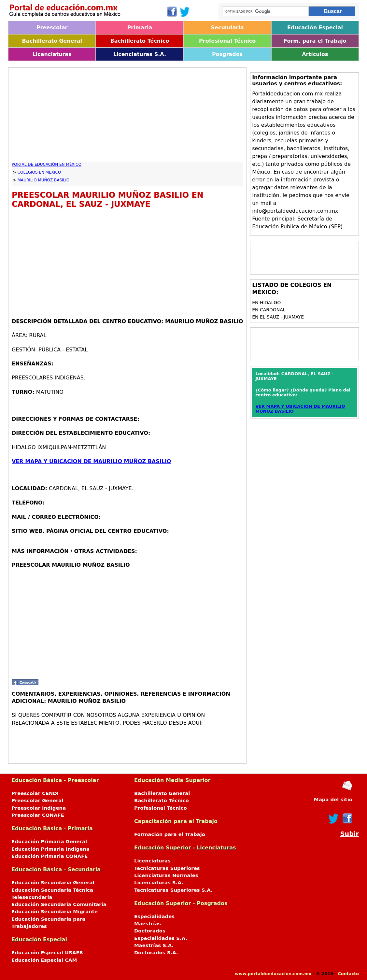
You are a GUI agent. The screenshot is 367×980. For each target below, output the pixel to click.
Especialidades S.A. (161, 938)
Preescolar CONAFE (38, 815)
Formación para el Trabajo (170, 834)
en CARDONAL (269, 310)
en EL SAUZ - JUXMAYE (278, 317)
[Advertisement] (127, 117)
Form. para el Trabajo (315, 41)
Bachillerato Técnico (140, 41)
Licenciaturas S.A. (140, 54)
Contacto (348, 974)
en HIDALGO (266, 303)
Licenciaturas (52, 54)
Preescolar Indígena (39, 808)
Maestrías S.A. (154, 945)
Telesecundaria (32, 897)
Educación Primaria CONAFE (50, 856)
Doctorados (150, 931)
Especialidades (154, 916)
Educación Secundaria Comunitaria (59, 904)
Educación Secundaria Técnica (52, 890)
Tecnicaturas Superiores (167, 868)
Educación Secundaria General (53, 883)
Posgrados (227, 54)
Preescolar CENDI (35, 793)
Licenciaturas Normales (166, 875)
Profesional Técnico (227, 41)
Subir (350, 834)
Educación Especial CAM (44, 960)
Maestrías (148, 924)
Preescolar (52, 28)
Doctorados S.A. (156, 953)
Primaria (140, 28)
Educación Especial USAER (47, 953)
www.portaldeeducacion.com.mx (273, 974)
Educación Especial (315, 28)
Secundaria (227, 28)
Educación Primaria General (49, 842)
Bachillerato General (52, 41)
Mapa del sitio (333, 800)
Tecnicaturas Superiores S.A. (173, 890)
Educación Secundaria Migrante (55, 912)
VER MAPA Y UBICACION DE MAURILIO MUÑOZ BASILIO (91, 461)
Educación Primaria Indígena (50, 849)
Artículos (315, 54)
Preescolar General (37, 801)
